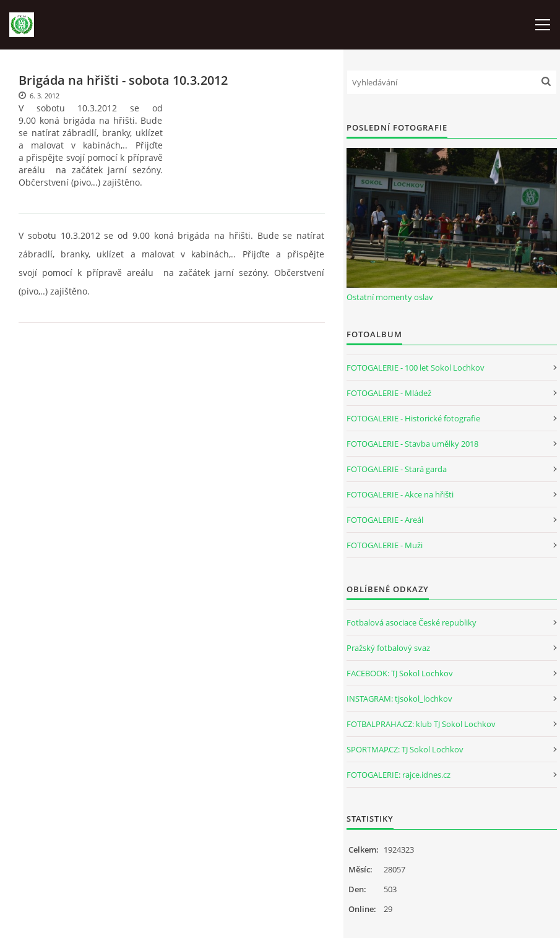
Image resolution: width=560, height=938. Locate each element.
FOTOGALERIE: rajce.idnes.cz (398, 775)
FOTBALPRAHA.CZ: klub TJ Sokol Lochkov (421, 724)
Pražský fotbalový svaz (388, 648)
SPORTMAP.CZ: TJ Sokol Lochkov (405, 749)
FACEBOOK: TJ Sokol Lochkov (400, 673)
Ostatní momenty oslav (390, 297)
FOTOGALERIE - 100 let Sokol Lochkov (416, 368)
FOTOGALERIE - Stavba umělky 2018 (412, 444)
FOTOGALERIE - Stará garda (397, 469)
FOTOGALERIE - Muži (385, 545)
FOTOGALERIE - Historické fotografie (413, 418)
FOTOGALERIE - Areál (385, 520)
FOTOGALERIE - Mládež (389, 393)
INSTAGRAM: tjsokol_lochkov (399, 699)
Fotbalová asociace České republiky (411, 622)
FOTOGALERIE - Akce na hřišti (400, 494)
